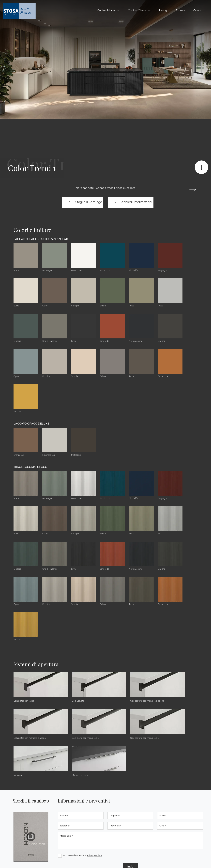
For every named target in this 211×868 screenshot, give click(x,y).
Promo (180, 10)
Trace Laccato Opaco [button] (30, 467)
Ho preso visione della (82, 855)
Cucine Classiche (139, 10)
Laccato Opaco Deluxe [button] (31, 424)
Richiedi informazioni (131, 202)
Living (163, 10)
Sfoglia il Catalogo (83, 202)
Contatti (199, 10)
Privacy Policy (94, 855)
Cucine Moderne (108, 10)
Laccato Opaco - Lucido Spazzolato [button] (41, 239)
